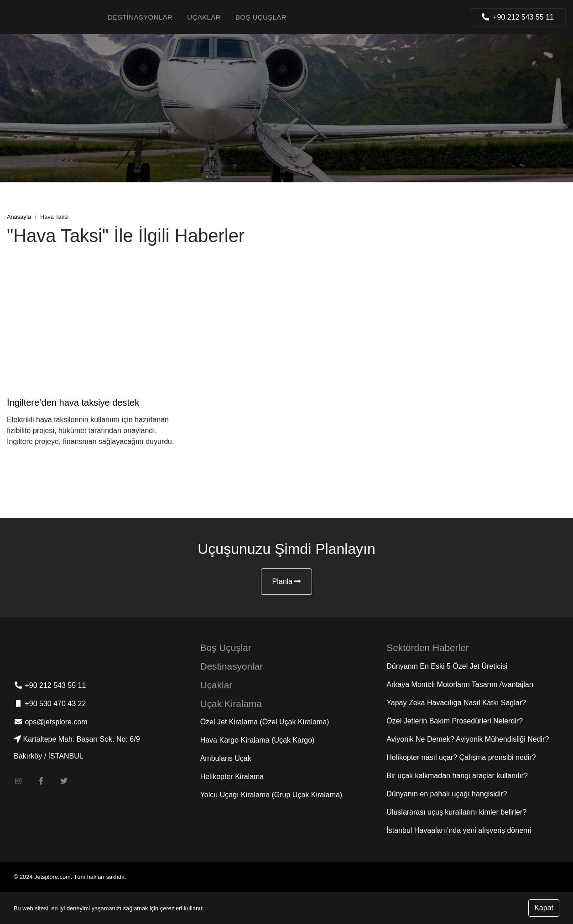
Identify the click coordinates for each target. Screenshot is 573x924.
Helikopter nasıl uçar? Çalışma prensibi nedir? (461, 757)
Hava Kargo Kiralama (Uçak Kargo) (258, 740)
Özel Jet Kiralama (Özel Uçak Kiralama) (265, 722)
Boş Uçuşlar (261, 17)
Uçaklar (204, 17)
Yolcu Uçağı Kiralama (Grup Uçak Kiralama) (271, 795)
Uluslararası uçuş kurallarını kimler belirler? (456, 812)
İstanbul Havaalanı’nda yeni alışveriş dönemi (459, 830)
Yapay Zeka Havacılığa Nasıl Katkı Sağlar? (456, 703)
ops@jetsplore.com (51, 722)
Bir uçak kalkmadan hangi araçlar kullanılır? (457, 776)
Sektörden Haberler (427, 648)
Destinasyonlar (140, 17)
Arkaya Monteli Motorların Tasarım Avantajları (460, 684)
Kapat (544, 908)
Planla (287, 581)
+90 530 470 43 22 (50, 704)
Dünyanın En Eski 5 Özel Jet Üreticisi (447, 666)
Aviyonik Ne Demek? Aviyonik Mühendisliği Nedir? (468, 739)
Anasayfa (19, 217)
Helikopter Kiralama (232, 777)
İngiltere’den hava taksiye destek (73, 403)
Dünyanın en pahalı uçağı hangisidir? (447, 794)
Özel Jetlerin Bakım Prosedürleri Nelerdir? (455, 721)
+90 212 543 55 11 (50, 685)
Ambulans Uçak (226, 758)
